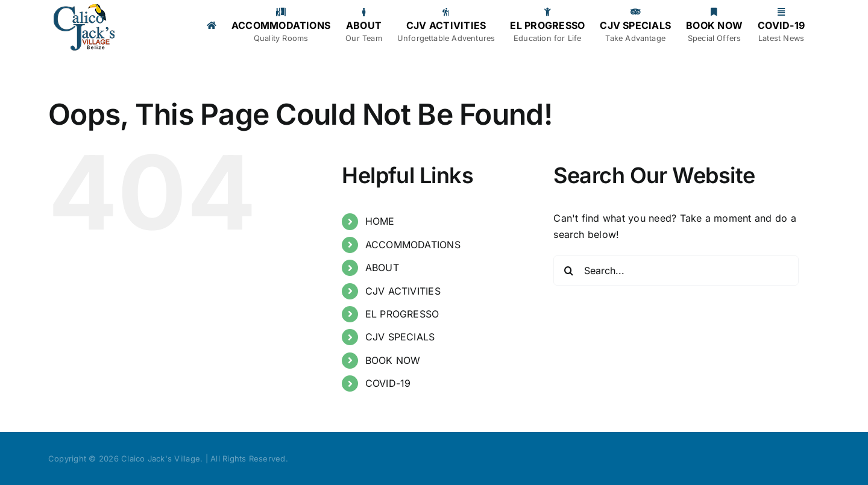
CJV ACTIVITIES (403, 291)
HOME (380, 221)
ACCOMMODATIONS (413, 245)
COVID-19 (388, 383)
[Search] (568, 271)
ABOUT (382, 268)
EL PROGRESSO (402, 314)
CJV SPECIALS (400, 337)
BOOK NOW (393, 360)
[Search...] (676, 271)
